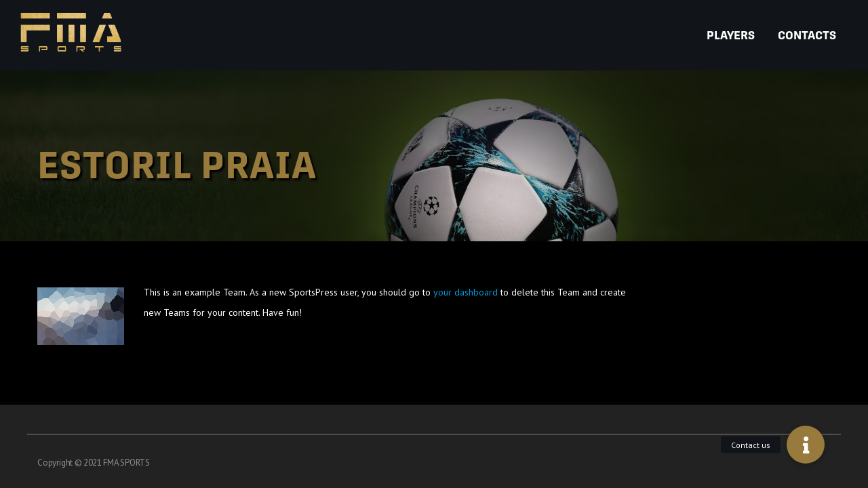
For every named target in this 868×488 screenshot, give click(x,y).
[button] (806, 445)
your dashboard (466, 292)
